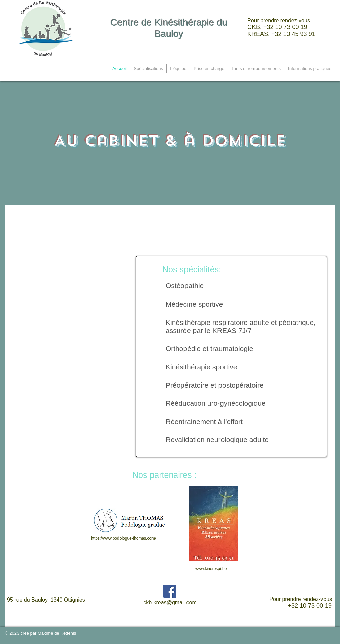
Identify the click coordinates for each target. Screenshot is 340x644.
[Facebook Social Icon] (170, 591)
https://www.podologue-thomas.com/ (123, 538)
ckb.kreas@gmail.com (170, 602)
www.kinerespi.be (211, 569)
